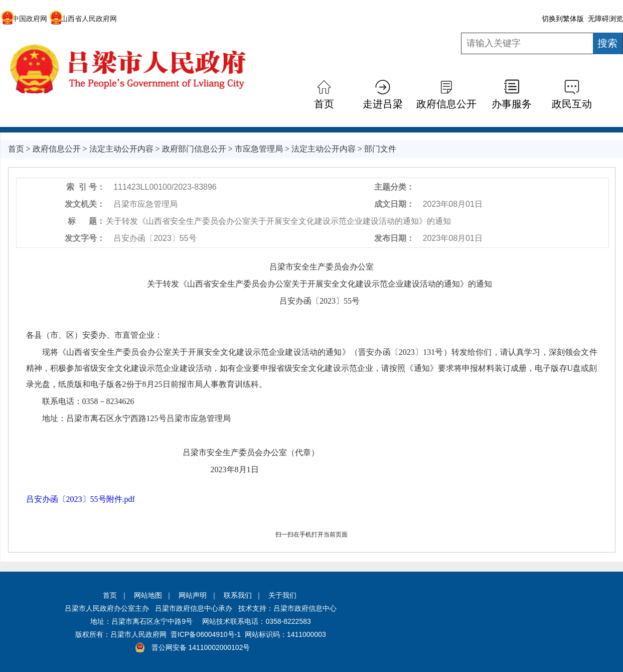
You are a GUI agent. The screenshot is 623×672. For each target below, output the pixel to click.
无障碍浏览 (605, 19)
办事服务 (512, 104)
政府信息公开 (446, 104)
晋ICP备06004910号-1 (206, 634)
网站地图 (148, 595)
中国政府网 (24, 19)
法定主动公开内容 (121, 149)
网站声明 (193, 595)
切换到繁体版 (563, 19)
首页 (324, 104)
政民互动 (572, 104)
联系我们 (238, 595)
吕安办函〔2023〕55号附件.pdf (81, 499)
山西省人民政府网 (83, 19)
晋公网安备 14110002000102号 (201, 647)
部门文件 (380, 149)
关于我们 (282, 595)
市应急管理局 (259, 149)
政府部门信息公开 (194, 149)
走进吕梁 (383, 104)
